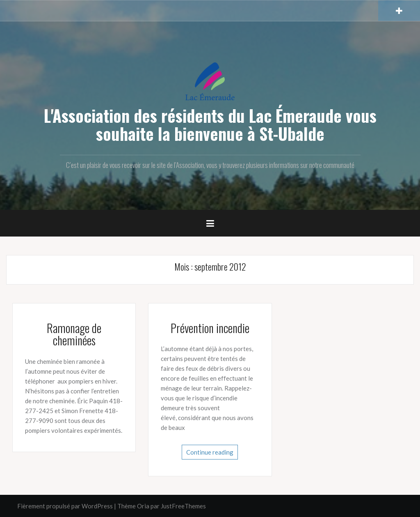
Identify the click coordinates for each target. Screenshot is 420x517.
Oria (143, 506)
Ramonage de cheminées (74, 334)
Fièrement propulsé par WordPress (65, 506)
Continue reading (210, 452)
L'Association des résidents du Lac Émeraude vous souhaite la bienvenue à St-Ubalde (210, 124)
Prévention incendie (210, 328)
